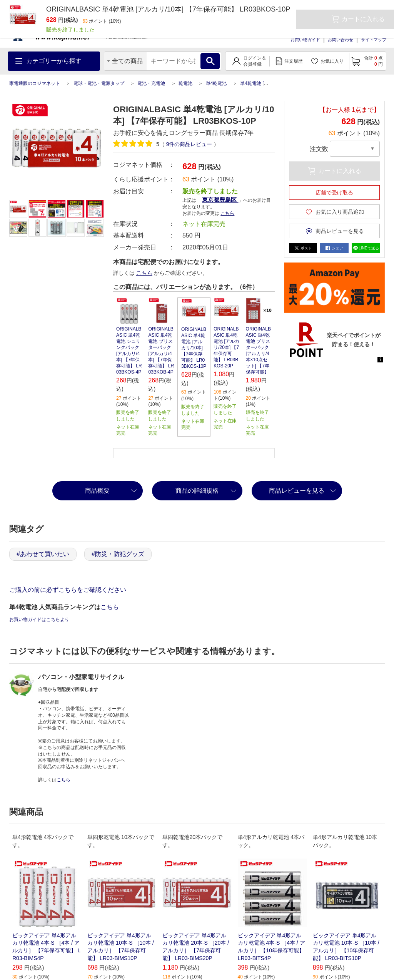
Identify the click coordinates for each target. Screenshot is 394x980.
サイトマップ (374, 40)
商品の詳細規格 (197, 491)
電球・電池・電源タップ (99, 83)
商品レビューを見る (297, 491)
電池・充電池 (151, 83)
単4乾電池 (216, 83)
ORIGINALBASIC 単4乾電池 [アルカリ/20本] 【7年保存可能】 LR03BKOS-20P (226, 347)
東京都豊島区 (220, 200)
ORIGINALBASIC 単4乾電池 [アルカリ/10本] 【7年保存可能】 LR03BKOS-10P (194, 348)
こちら (227, 213)
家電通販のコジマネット (35, 83)
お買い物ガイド (305, 40)
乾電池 (185, 83)
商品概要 (97, 491)
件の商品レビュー (189, 144)
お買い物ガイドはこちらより (39, 620)
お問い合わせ (341, 40)
